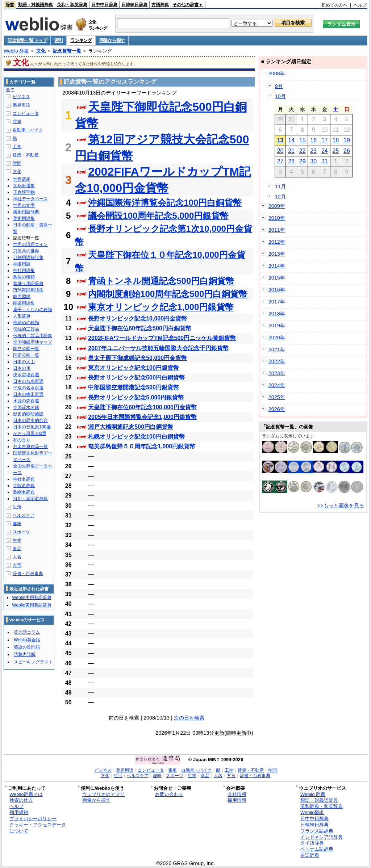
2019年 (277, 326)
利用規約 (19, 812)
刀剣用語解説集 (28, 257)
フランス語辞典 (317, 831)
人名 (17, 557)
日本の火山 (24, 362)
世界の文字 (24, 205)
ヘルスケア (24, 515)
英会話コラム (27, 632)
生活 (17, 507)
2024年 (277, 385)
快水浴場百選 (26, 375)
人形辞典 (22, 316)
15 (303, 140)
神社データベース (30, 199)
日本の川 (22, 368)
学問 (17, 163)
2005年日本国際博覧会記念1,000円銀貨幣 (142, 417)
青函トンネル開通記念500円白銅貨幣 (161, 281)
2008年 (277, 74)
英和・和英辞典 (72, 5)
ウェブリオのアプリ (103, 794)
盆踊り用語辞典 (28, 284)
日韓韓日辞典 (134, 5)
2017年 (277, 302)
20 (280, 151)
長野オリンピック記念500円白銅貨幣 (136, 378)
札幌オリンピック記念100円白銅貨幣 (136, 437)
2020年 (277, 337)
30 (313, 161)
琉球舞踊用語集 (28, 290)
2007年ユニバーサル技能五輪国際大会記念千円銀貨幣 (158, 348)
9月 (279, 86)
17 (325, 140)
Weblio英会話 (27, 640)
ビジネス (21, 97)
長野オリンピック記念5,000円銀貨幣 (136, 397)
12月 (280, 197)
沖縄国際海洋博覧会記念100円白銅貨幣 (165, 203)
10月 (280, 96)
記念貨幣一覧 (67, 51)
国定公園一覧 (26, 355)
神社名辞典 (24, 479)
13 (280, 140)
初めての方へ (334, 5)
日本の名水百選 (28, 381)
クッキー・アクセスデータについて (38, 828)
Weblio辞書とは (26, 794)
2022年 (277, 361)
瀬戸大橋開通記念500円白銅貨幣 (131, 427)
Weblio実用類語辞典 (32, 597)
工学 (17, 147)
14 (291, 140)
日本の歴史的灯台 (30, 420)
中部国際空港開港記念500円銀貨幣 (134, 387)
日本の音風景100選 (32, 427)
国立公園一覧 (26, 349)
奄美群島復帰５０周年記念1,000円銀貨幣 (142, 446)
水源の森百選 (26, 401)
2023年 (277, 373)
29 (303, 161)
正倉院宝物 (24, 192)
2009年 (277, 206)
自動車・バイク (28, 130)
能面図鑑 (22, 297)
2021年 (277, 349)
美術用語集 (24, 218)
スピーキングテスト (33, 662)
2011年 (277, 230)
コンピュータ (26, 113)
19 (347, 140)
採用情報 (237, 800)
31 (325, 161)
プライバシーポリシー (33, 819)
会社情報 (237, 794)
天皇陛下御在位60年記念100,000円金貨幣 (142, 407)
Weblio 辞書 (16, 51)
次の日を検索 (189, 718)
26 (347, 151)
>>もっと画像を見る (341, 506)
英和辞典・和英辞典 (322, 806)
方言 (17, 565)
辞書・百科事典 (28, 574)
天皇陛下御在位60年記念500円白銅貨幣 (140, 328)
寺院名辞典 (24, 486)
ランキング (81, 40)
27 (280, 161)
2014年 (277, 266)
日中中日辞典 (104, 5)
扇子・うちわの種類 (33, 310)
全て (10, 90)
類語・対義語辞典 (36, 5)
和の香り (22, 440)
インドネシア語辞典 (322, 837)
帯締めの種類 (26, 323)
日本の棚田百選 (28, 394)
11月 (280, 186)
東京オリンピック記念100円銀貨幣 (134, 368)
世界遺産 (22, 179)
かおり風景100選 (30, 433)
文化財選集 (24, 186)
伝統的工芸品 (26, 329)
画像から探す (112, 40)
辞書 (10, 5)
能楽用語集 (24, 303)
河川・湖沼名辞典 (30, 499)
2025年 (277, 397)
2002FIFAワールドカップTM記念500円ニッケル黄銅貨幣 (162, 338)
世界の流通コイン (30, 244)
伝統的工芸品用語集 (33, 336)
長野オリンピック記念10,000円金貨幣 (137, 318)
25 (335, 151)
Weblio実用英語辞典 (32, 605)
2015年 (277, 278)
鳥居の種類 (24, 277)
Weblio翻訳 (312, 812)
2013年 (277, 254)
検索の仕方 (21, 800)
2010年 (277, 218)
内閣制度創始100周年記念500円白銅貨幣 (168, 294)
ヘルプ (360, 5)
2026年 (277, 409)
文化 (41, 51)
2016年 (277, 290)
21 (291, 151)
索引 (59, 40)
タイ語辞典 (312, 843)
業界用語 (21, 105)
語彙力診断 (25, 654)
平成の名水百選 (28, 388)
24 (325, 151)
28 (291, 161)
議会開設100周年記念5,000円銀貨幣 (158, 216)
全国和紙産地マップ (33, 342)
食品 (17, 549)
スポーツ (21, 532)
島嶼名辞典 (24, 492)
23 (313, 151)
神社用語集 (24, 271)
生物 (17, 540)
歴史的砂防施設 (28, 414)
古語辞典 (160, 5)
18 (335, 140)
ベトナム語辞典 (317, 849)
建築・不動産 (26, 155)
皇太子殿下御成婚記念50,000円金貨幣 (137, 358)
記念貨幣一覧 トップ (27, 40)
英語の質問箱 (27, 647)
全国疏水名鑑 (26, 407)
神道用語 (22, 264)
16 (313, 140)
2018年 (277, 314)
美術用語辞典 (26, 212)
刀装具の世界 (26, 251)
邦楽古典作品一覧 (30, 446)
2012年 (277, 242)
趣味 (17, 524)
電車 (17, 122)
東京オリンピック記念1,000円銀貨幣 (161, 307)
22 (303, 151)
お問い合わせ (169, 794)
